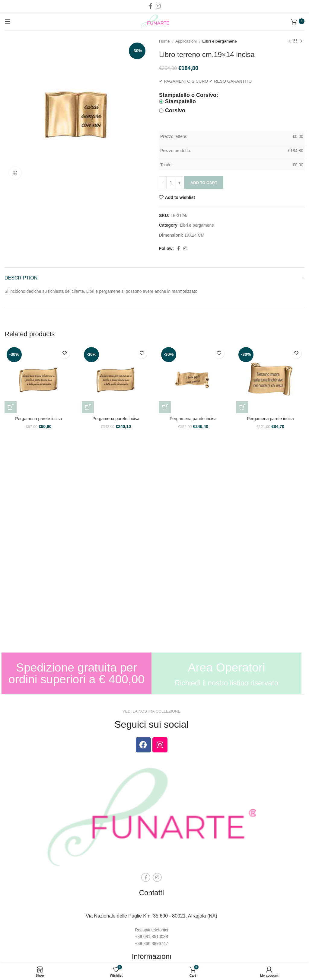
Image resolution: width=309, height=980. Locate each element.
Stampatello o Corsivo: (189, 95)
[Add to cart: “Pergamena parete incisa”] (11, 407)
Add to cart (204, 183)
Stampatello (177, 101)
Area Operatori (227, 667)
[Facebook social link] (150, 6)
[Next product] (301, 41)
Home (165, 41)
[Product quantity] (171, 183)
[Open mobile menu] (8, 21)
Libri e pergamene (220, 41)
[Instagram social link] (158, 6)
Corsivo (172, 110)
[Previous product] (289, 41)
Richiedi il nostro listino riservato (226, 683)
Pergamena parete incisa (39, 419)
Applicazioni (187, 41)
